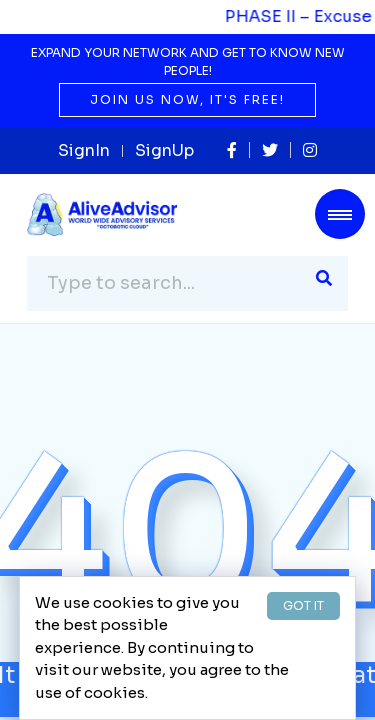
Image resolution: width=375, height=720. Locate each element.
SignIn (84, 150)
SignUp (164, 150)
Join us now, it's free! (187, 99)
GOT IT (303, 605)
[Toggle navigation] (340, 214)
